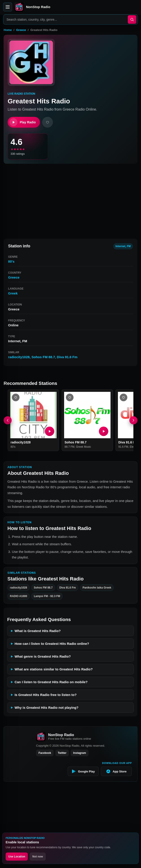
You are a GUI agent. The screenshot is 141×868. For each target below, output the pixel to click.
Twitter (62, 753)
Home (8, 30)
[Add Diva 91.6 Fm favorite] (124, 397)
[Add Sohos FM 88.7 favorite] (70, 397)
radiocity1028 (19, 357)
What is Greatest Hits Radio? (38, 631)
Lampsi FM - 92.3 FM (47, 596)
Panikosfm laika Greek (97, 588)
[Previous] (8, 420)
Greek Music (83, 447)
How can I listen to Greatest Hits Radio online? (52, 644)
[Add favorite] (48, 122)
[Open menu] (8, 7)
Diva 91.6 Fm (67, 357)
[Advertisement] (70, 199)
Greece (21, 30)
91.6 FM (123, 447)
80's (11, 261)
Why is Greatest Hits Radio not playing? (47, 708)
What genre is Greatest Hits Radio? (43, 656)
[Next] (133, 420)
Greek (13, 293)
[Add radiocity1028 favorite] (16, 397)
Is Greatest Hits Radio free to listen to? (46, 695)
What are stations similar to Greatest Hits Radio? (54, 669)
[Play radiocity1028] (50, 431)
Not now (38, 857)
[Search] (132, 20)
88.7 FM (69, 447)
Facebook (45, 753)
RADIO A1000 (18, 596)
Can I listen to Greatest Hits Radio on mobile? (51, 682)
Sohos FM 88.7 (43, 357)
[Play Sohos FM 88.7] (103, 431)
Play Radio (23, 122)
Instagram (79, 753)
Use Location (17, 857)
